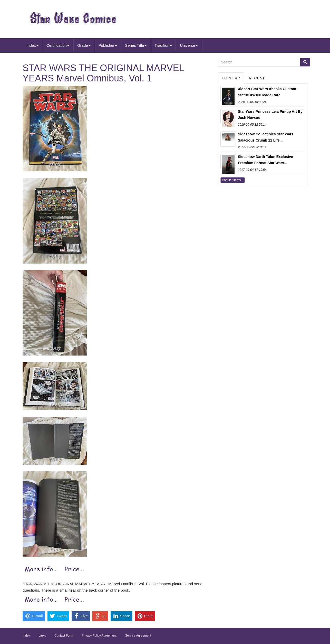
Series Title (136, 45)
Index (32, 45)
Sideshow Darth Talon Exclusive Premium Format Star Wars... (265, 160)
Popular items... (233, 180)
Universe (189, 45)
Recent (257, 78)
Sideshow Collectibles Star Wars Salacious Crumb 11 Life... (266, 137)
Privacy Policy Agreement (99, 636)
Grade (84, 45)
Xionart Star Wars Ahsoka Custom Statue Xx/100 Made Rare (267, 92)
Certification (58, 45)
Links (42, 636)
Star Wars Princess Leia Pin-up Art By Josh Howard (270, 115)
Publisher (108, 45)
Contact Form (64, 636)
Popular (231, 78)
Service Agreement (138, 636)
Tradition (163, 45)
